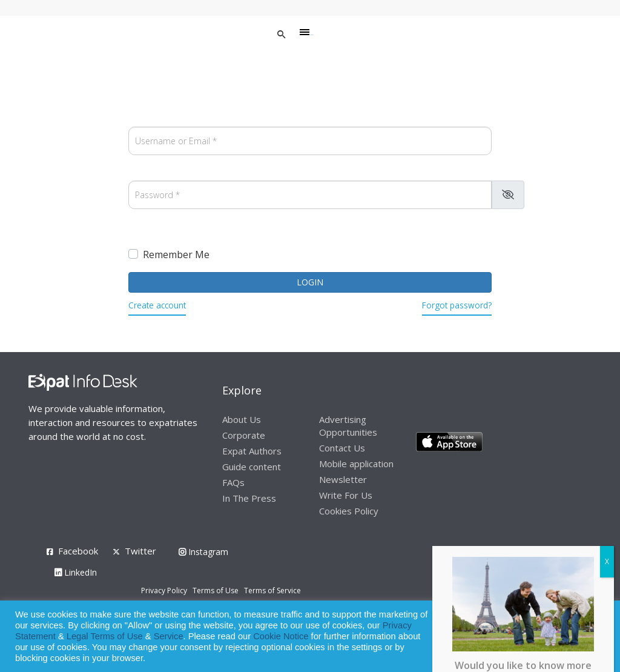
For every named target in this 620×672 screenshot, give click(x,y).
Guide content (252, 467)
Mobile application (356, 464)
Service (169, 636)
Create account (157, 305)
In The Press (249, 498)
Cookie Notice (281, 636)
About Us (242, 419)
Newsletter (343, 479)
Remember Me (176, 254)
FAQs (233, 482)
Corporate (244, 435)
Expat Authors (252, 451)
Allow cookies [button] (524, 637)
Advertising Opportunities (348, 426)
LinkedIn (76, 572)
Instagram (203, 552)
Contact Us (342, 448)
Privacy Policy (164, 590)
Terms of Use (216, 590)
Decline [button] (579, 637)
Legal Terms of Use (105, 636)
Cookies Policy (349, 511)
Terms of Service (272, 590)
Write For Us (346, 495)
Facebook (78, 551)
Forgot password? (457, 305)
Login (310, 282)
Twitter (140, 551)
